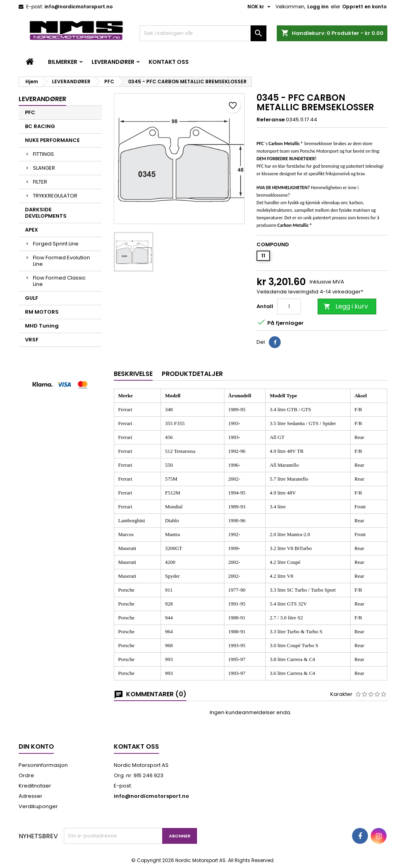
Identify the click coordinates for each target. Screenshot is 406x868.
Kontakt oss (169, 62)
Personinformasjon (43, 765)
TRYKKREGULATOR (55, 196)
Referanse (271, 120)
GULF (32, 298)
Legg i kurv (346, 306)
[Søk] (203, 33)
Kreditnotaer (35, 786)
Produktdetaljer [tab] (192, 374)
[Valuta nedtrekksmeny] (260, 7)
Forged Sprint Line (56, 244)
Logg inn (318, 7)
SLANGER (44, 168)
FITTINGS (43, 154)
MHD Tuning (42, 326)
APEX (32, 230)
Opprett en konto (364, 7)
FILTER (40, 182)
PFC (30, 112)
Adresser (31, 796)
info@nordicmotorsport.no (79, 7)
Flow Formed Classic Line (59, 281)
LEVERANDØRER (113, 62)
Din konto (36, 746)
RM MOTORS (42, 312)
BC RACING (40, 126)
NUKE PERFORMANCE (52, 140)
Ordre (26, 775)
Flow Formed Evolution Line (61, 261)
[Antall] (289, 307)
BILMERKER (63, 62)
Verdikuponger (38, 806)
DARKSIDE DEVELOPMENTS (46, 213)
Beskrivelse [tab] (133, 374)
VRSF (32, 340)
